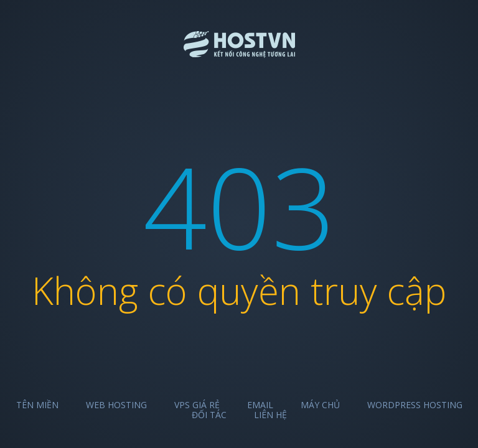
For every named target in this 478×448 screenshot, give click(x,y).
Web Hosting (116, 405)
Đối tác (209, 415)
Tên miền (37, 405)
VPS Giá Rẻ (197, 405)
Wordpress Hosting (415, 405)
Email (260, 405)
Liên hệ (270, 415)
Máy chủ (320, 405)
